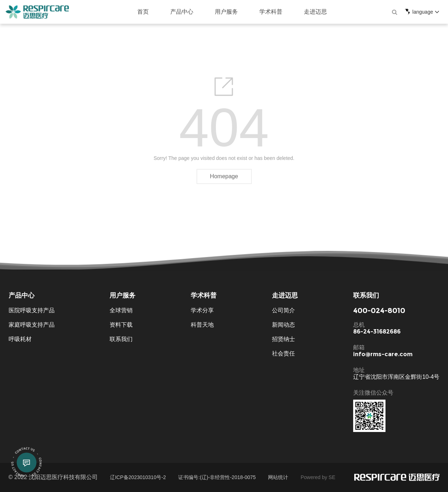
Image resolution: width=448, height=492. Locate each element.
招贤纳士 (283, 339)
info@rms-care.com (383, 354)
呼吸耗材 (20, 339)
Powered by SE (318, 477)
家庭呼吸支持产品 (32, 325)
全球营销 (121, 310)
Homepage (224, 176)
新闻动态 (283, 325)
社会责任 (283, 353)
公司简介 (283, 310)
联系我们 (121, 339)
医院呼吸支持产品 (32, 310)
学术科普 (258, 12)
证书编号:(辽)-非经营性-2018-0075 (217, 477)
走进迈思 (302, 12)
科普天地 (202, 325)
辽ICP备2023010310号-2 (138, 477)
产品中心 (168, 12)
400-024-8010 (379, 311)
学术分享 (202, 310)
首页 (130, 12)
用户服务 (213, 12)
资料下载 (121, 325)
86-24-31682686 (377, 332)
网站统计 (278, 477)
